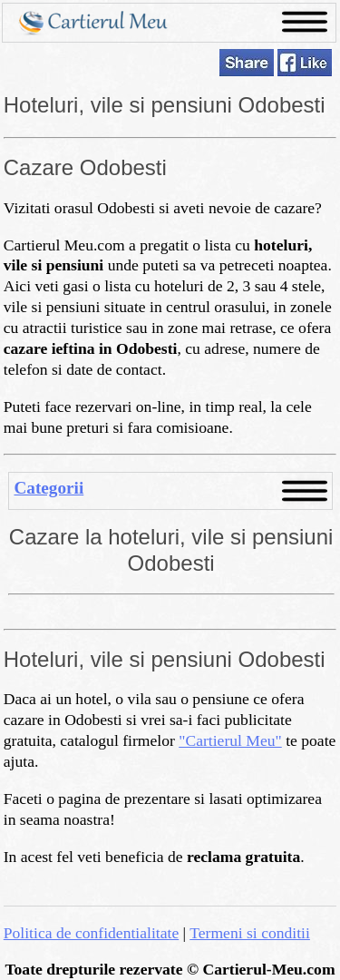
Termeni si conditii (250, 933)
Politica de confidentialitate (91, 933)
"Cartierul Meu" (230, 740)
